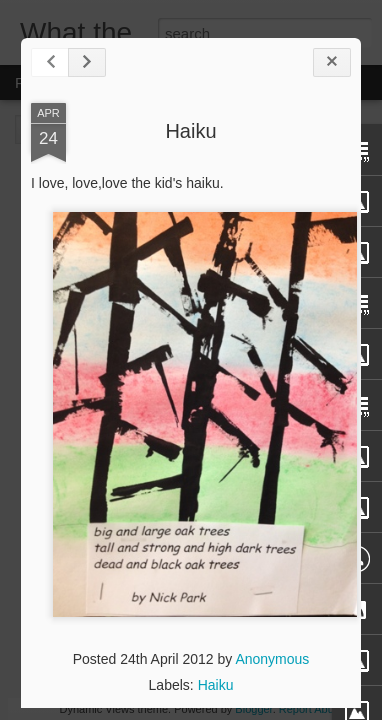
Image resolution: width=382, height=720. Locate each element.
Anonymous (272, 659)
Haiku (190, 131)
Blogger (253, 709)
